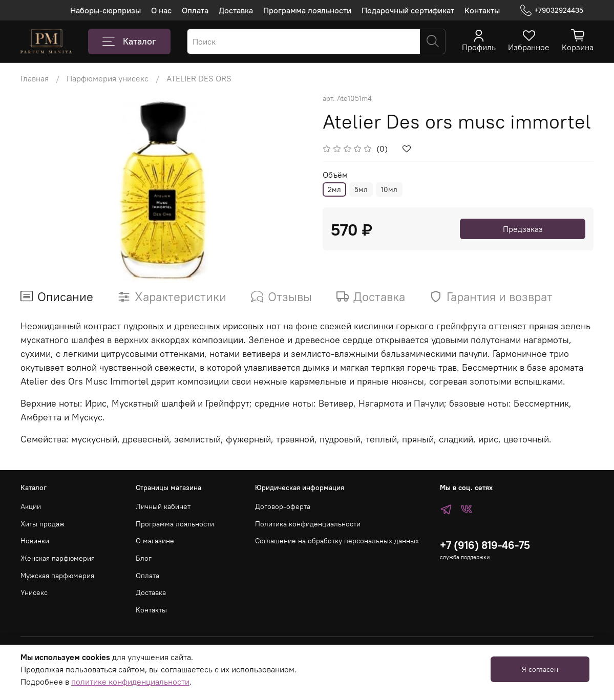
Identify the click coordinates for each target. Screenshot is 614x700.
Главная (35, 78)
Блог (144, 558)
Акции (31, 506)
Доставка (236, 10)
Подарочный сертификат (408, 10)
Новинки (35, 541)
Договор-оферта (283, 506)
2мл (334, 189)
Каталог (129, 41)
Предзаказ (523, 229)
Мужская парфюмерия (57, 576)
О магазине (155, 541)
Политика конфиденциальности (308, 524)
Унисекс (34, 592)
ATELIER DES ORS (199, 78)
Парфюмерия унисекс (108, 78)
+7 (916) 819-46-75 (485, 545)
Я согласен (540, 669)
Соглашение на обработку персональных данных (337, 541)
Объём (335, 175)
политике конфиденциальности (130, 682)
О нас (161, 10)
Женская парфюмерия (58, 558)
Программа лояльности (307, 10)
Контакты (482, 10)
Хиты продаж (43, 524)
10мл (389, 189)
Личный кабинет (163, 506)
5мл (361, 189)
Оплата (195, 10)
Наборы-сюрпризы (105, 10)
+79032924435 (552, 10)
